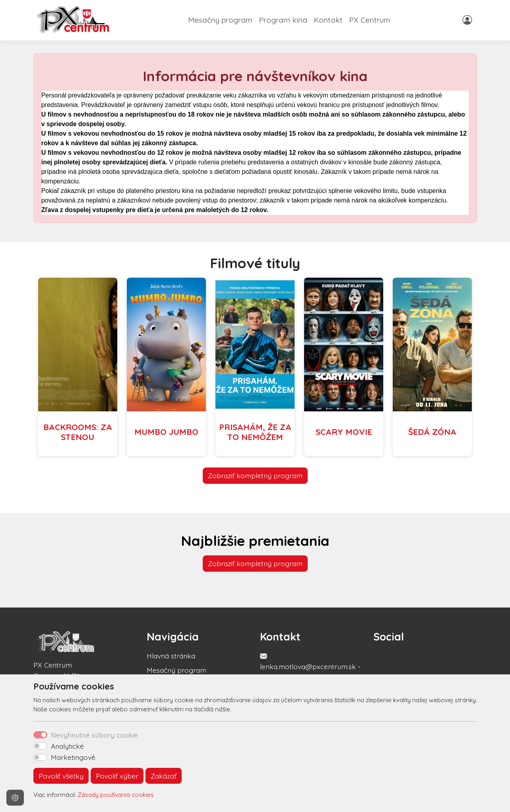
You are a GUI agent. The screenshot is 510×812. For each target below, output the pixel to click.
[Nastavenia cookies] (15, 798)
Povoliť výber (117, 776)
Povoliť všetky (61, 776)
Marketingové (73, 757)
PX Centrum (370, 20)
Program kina (283, 20)
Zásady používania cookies (116, 795)
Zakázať (164, 776)
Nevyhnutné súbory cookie (94, 735)
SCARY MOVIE (344, 432)
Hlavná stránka (171, 656)
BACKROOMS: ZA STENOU (78, 432)
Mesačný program (220, 20)
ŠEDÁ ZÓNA (432, 432)
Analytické (67, 746)
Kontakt (328, 20)
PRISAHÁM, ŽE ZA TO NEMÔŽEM (255, 432)
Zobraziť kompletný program (255, 475)
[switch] (40, 746)
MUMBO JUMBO (166, 432)
